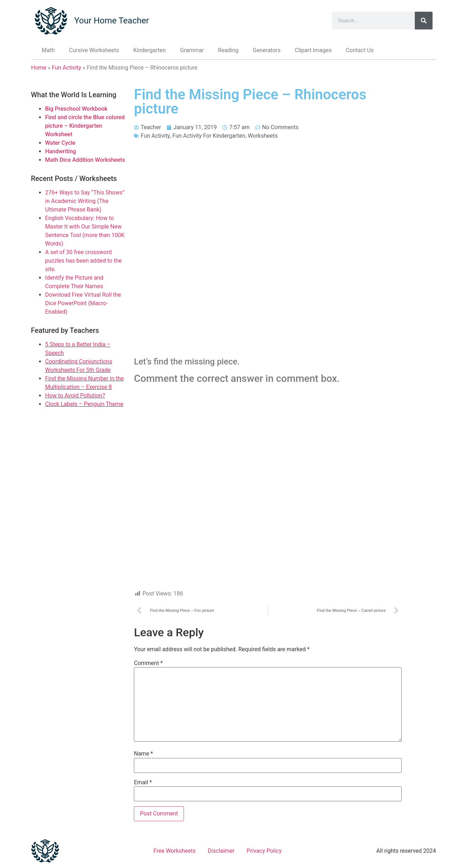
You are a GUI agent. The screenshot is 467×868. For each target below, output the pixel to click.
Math (48, 50)
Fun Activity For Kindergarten (209, 136)
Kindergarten (150, 50)
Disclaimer (221, 851)
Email (143, 782)
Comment (148, 663)
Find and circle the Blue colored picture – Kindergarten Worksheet (85, 126)
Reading (228, 50)
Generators (267, 50)
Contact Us (360, 50)
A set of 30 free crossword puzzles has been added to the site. (83, 261)
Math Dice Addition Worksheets (85, 160)
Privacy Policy (264, 851)
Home (39, 68)
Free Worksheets (175, 851)
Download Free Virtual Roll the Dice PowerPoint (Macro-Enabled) (83, 303)
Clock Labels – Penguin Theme (84, 404)
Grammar (192, 50)
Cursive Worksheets (94, 50)
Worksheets (263, 136)
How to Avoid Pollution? (75, 395)
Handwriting (61, 151)
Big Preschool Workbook (76, 109)
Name (143, 754)
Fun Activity (67, 68)
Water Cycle (60, 143)
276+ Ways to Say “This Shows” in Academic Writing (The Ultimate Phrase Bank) (85, 201)
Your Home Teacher (112, 21)
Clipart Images (313, 50)
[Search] (424, 21)
